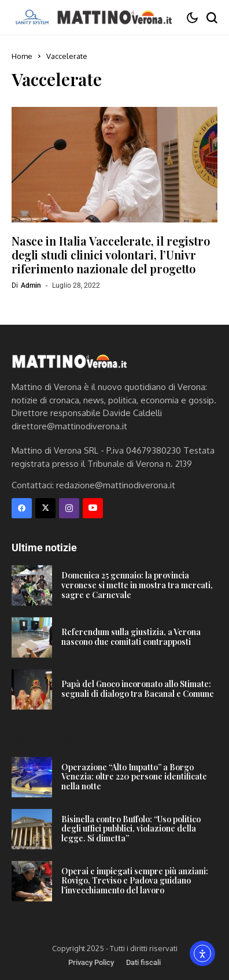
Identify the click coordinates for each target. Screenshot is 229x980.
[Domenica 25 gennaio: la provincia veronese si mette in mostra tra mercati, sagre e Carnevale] (32, 585)
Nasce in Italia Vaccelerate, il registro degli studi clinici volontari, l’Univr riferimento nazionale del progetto (111, 255)
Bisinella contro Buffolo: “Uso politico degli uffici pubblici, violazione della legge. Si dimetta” (131, 829)
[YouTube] (93, 508)
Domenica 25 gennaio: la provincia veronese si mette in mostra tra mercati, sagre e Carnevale (137, 585)
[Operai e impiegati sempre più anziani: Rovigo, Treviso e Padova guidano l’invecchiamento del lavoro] (32, 881)
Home (22, 56)
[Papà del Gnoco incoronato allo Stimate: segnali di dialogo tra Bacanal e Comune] (32, 689)
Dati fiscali (143, 962)
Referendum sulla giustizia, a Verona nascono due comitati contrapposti (131, 637)
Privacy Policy (91, 962)
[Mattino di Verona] (114, 17)
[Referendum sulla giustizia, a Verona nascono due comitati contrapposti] (32, 637)
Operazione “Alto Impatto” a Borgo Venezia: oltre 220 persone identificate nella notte (134, 777)
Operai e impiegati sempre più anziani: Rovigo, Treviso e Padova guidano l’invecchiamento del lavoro (135, 881)
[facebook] (22, 508)
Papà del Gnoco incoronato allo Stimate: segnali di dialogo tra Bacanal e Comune (138, 689)
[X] (45, 508)
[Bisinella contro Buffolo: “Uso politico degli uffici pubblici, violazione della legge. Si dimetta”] (32, 829)
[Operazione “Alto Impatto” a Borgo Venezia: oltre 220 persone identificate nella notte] (32, 777)
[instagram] (69, 508)
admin (31, 285)
